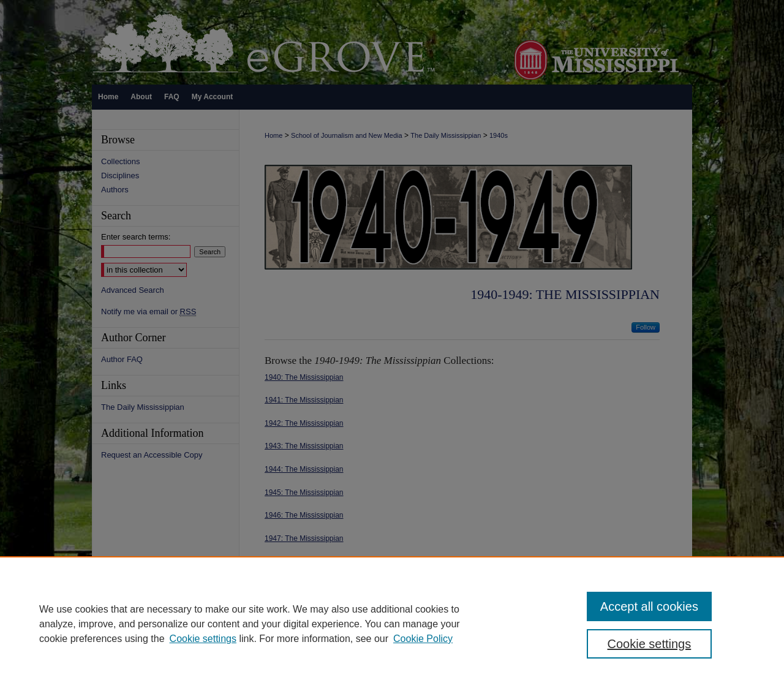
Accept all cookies (649, 606)
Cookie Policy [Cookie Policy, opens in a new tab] (423, 639)
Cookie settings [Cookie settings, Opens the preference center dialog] (650, 644)
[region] (392, 624)
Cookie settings (203, 639)
